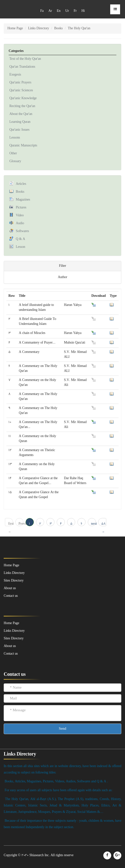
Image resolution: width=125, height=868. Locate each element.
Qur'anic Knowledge (23, 98)
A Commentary (29, 352)
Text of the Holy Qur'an (25, 59)
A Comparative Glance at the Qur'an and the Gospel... (38, 481)
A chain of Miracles (32, 333)
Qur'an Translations (22, 67)
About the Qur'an (21, 114)
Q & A (20, 239)
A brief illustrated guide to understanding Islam (36, 308)
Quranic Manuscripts (23, 146)
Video (20, 215)
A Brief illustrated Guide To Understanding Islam (37, 322)
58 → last (104, 524)
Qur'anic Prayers (20, 83)
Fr (75, 11)
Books (58, 28)
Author (63, 277)
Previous (21, 524)
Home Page (15, 28)
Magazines (23, 200)
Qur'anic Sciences (21, 90)
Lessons (15, 138)
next (93, 524)
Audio (20, 223)
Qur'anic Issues (19, 130)
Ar (50, 11)
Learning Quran (20, 122)
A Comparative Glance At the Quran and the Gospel (39, 495)
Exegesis (15, 75)
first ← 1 (11, 524)
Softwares (22, 231)
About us (10, 646)
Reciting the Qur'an (22, 106)
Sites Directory (14, 639)
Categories (16, 51)
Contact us (11, 654)
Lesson (20, 247)
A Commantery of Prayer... (37, 343)
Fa (42, 11)
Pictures (21, 208)
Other (13, 153)
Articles (21, 184)
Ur (67, 11)
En (59, 11)
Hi (83, 11)
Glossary (15, 161)
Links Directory (39, 28)
